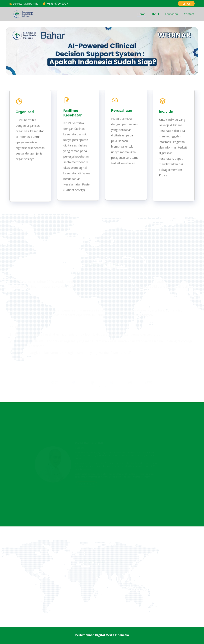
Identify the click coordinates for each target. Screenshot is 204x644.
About (155, 14)
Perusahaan (122, 129)
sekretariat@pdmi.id (26, 3)
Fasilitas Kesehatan (73, 122)
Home (141, 14)
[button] (18, 51)
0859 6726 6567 (58, 3)
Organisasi (25, 113)
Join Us (186, 3)
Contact (189, 14)
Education (172, 14)
